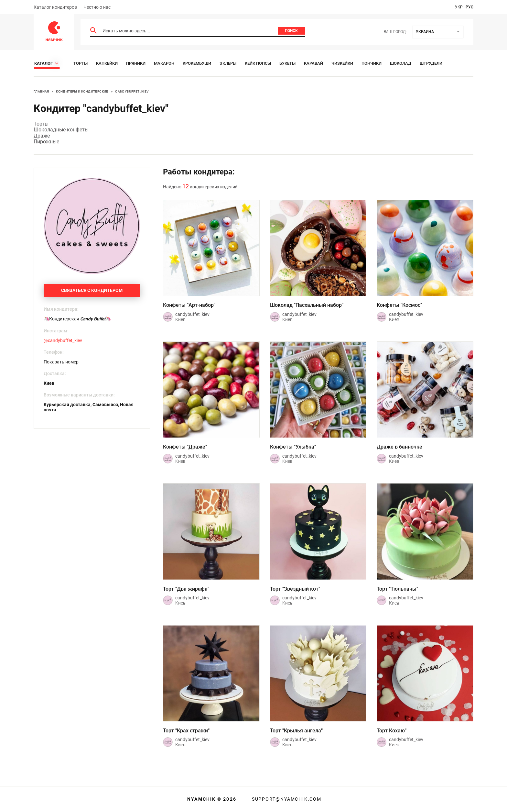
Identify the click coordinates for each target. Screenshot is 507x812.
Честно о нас (97, 7)
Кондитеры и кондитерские (82, 91)
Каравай (313, 63)
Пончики (372, 63)
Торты (81, 63)
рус (469, 7)
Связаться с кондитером (92, 290)
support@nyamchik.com (286, 799)
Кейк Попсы (258, 63)
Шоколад (401, 63)
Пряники (136, 63)
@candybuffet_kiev (63, 340)
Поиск (291, 31)
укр (459, 7)
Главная (41, 91)
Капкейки (107, 63)
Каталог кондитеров (55, 7)
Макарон (164, 63)
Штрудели (431, 63)
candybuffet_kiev (132, 91)
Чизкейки (342, 63)
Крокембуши (197, 63)
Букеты (287, 63)
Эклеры (228, 63)
